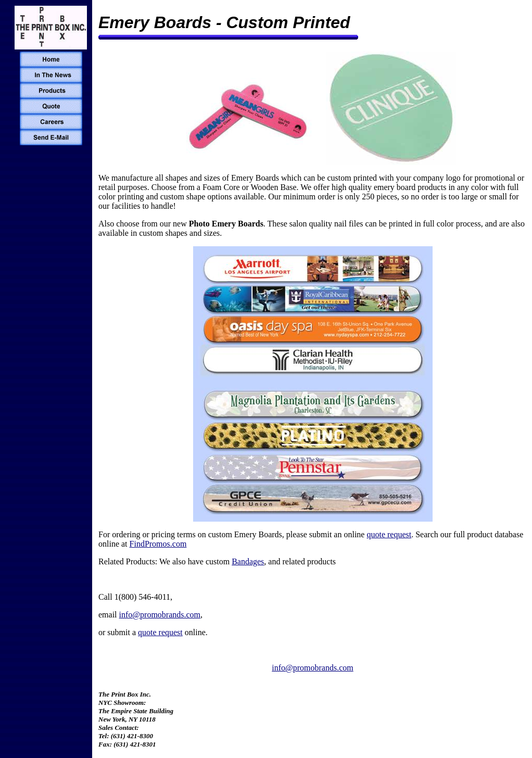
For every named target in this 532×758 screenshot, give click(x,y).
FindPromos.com (158, 544)
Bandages (248, 561)
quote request (389, 534)
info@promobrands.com (160, 615)
